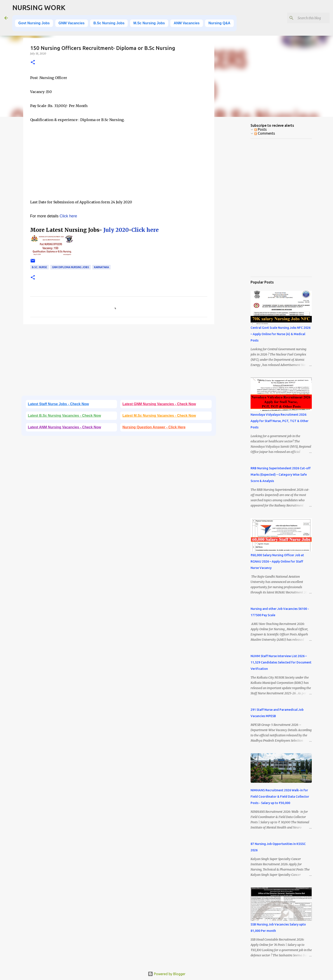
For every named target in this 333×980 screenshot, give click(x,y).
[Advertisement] (119, 168)
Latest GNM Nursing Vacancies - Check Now (159, 404)
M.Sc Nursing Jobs (149, 23)
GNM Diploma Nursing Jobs (71, 267)
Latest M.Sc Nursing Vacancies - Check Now (159, 416)
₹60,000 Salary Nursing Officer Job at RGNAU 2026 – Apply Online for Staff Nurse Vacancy (277, 561)
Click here (68, 216)
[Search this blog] (307, 18)
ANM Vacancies (187, 23)
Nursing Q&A (219, 23)
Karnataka (101, 267)
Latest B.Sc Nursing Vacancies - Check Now (65, 416)
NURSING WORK (39, 7)
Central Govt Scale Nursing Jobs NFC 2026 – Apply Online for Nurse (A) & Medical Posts (281, 334)
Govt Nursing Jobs (34, 23)
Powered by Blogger (167, 974)
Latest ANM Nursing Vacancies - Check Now (65, 427)
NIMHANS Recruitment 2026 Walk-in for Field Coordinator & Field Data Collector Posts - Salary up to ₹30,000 (280, 797)
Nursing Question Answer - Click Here (154, 427)
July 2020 (116, 230)
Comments (265, 133)
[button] (33, 62)
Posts (261, 129)
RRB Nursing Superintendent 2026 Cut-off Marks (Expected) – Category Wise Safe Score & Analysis (281, 475)
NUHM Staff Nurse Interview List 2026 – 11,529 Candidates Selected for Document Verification (281, 662)
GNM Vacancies (72, 23)
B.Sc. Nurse (39, 267)
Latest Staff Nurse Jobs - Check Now (58, 404)
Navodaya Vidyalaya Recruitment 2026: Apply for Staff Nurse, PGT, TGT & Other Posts (280, 421)
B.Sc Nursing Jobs (109, 23)
